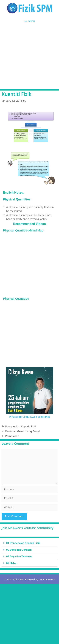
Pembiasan (12, 436)
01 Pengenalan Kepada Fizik (23, 543)
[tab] (29, 543)
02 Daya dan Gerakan (19, 550)
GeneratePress (47, 579)
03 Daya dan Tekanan (19, 556)
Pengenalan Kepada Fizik (21, 426)
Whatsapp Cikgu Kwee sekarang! (29, 417)
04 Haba (11, 563)
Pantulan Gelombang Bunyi (22, 431)
